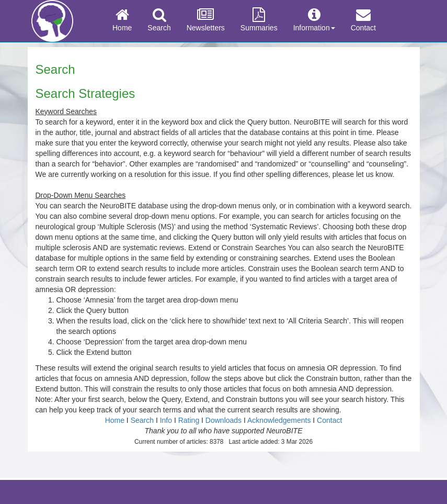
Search (159, 20)
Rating (189, 420)
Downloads (223, 420)
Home (122, 20)
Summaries (259, 20)
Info (166, 420)
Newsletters (206, 20)
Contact (363, 20)
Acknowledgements (279, 420)
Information (314, 20)
